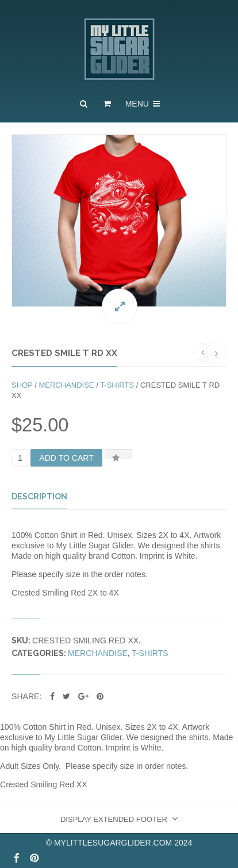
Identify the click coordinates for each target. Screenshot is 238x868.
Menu (143, 104)
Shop (22, 385)
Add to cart (66, 458)
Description (39, 496)
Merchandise (66, 385)
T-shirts (117, 385)
